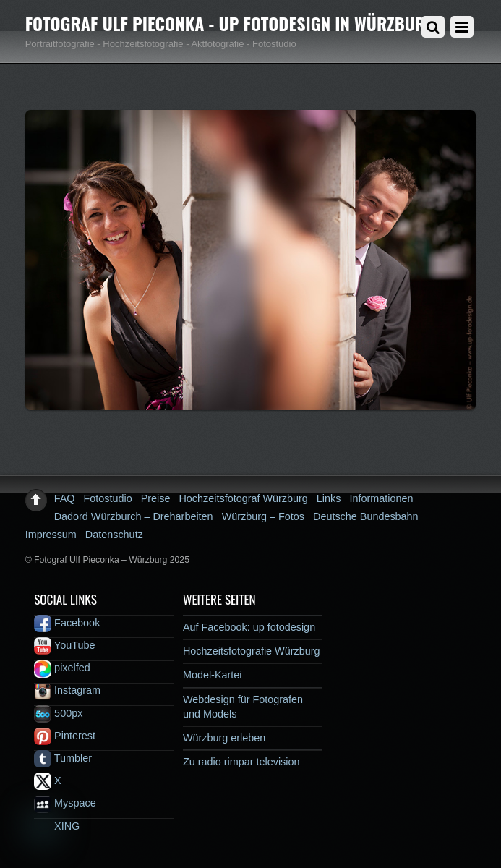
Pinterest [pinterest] (65, 736)
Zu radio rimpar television (241, 762)
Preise (156, 498)
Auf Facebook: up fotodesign (249, 627)
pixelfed (62, 668)
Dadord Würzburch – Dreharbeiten (134, 516)
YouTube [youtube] (64, 645)
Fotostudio (107, 498)
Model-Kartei (213, 675)
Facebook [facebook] (67, 623)
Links (329, 498)
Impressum (51, 535)
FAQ (65, 498)
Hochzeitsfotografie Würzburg (252, 651)
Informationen (381, 498)
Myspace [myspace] (65, 803)
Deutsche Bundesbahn (366, 516)
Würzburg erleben (224, 738)
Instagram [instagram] (67, 690)
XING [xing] (57, 826)
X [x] (48, 780)
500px (58, 713)
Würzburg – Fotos (263, 516)
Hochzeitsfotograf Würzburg (243, 498)
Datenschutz (114, 535)
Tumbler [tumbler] (63, 758)
